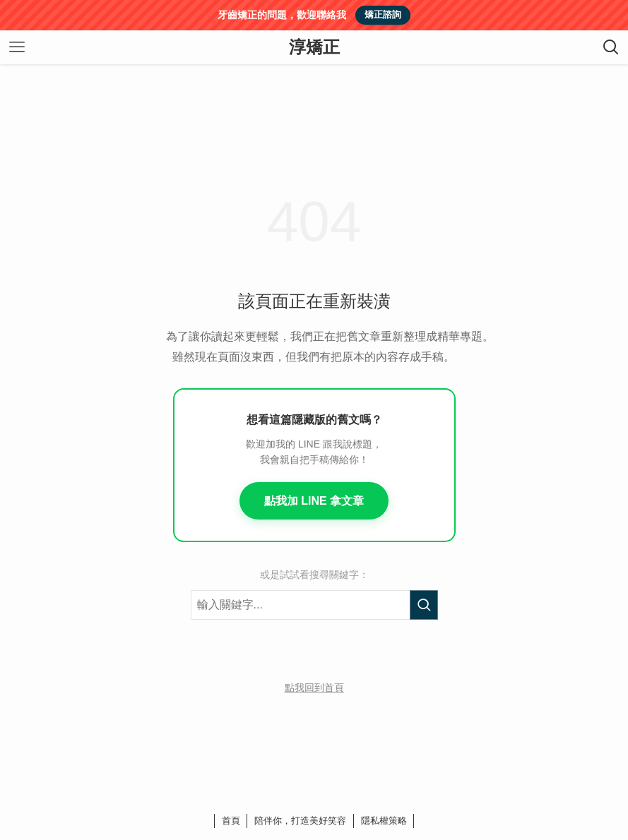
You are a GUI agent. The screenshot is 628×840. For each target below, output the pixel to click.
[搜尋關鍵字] (314, 605)
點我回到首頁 (314, 688)
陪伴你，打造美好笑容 (300, 821)
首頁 (231, 821)
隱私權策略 (384, 821)
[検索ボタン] (611, 47)
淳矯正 (314, 47)
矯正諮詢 (383, 14)
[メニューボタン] (17, 47)
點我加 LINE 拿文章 (314, 501)
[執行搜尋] (424, 605)
